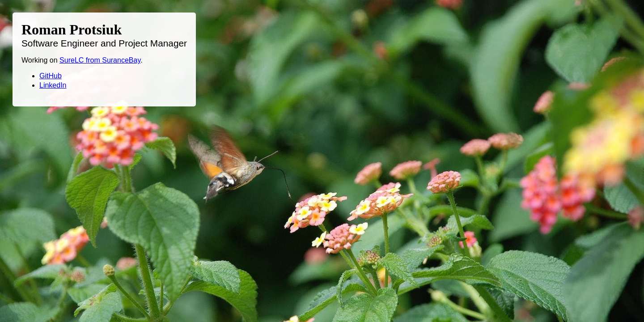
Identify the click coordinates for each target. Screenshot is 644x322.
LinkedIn (53, 85)
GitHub (51, 76)
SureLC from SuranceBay (100, 60)
